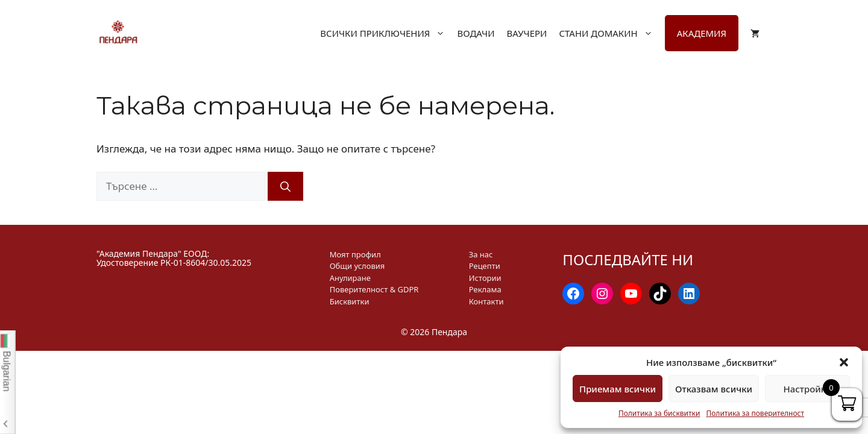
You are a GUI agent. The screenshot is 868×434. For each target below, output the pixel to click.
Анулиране (350, 278)
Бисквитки (350, 301)
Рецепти (485, 266)
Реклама (485, 289)
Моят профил (355, 254)
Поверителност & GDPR (374, 289)
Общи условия (357, 266)
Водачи (476, 33)
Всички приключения (388, 33)
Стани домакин (612, 33)
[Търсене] (285, 186)
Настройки (807, 389)
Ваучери (527, 33)
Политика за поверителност (755, 413)
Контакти (486, 301)
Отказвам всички (714, 389)
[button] (844, 362)
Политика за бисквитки (659, 413)
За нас (481, 254)
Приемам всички (618, 389)
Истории (485, 278)
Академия (702, 33)
